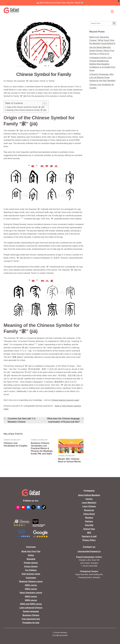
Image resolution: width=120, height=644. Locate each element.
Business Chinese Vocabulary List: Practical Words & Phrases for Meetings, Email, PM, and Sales (42, 448)
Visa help (89, 525)
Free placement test (31, 619)
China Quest (89, 514)
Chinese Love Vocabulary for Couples (16, 444)
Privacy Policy (89, 540)
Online (31, 555)
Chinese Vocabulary (12, 440)
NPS (89, 533)
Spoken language (31, 611)
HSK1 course (31, 585)
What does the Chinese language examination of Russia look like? (63, 420)
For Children (31, 570)
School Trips (89, 529)
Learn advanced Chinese (31, 608)
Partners (89, 521)
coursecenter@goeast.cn (89, 551)
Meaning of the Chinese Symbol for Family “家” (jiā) (27, 110)
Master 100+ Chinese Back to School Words (69, 460)
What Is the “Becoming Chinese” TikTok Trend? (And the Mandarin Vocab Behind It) (102, 40)
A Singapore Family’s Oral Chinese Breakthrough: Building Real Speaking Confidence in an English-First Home (102, 64)
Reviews (89, 518)
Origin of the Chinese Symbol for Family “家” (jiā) (26, 107)
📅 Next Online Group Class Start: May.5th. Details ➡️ (60, 3)
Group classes (31, 566)
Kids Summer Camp (31, 574)
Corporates (31, 578)
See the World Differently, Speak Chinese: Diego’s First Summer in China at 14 (102, 51)
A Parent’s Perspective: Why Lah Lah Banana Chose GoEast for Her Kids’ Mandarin (102, 78)
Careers (89, 499)
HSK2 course (31, 589)
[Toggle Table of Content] (43, 104)
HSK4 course (31, 600)
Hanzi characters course (31, 593)
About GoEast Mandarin (89, 495)
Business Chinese (31, 615)
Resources (89, 510)
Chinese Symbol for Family (44, 74)
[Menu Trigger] (112, 11)
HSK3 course (31, 596)
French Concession (85, 557)
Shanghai (31, 559)
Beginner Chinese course (31, 581)
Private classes (31, 563)
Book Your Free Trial (31, 551)
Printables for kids (31, 623)
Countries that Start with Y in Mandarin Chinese (21, 420)
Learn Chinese (89, 506)
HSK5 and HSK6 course (31, 604)
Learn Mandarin (89, 503)
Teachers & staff (89, 536)
